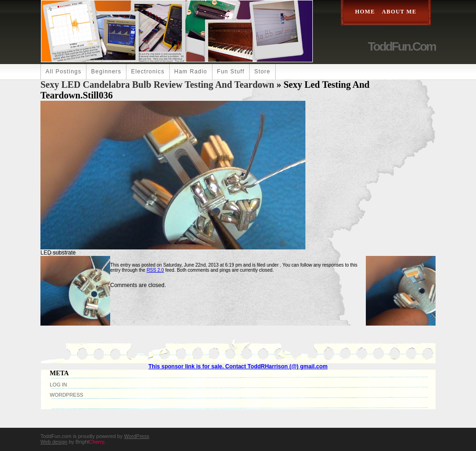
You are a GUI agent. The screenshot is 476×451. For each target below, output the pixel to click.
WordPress (66, 395)
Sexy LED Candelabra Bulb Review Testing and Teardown (157, 85)
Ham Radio (191, 72)
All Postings (63, 72)
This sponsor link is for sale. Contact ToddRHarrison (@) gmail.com (238, 366)
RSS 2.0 (155, 270)
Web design (54, 442)
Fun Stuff (231, 72)
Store (262, 72)
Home (365, 12)
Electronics (148, 72)
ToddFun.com (402, 46)
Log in (58, 385)
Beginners (106, 72)
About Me (399, 12)
